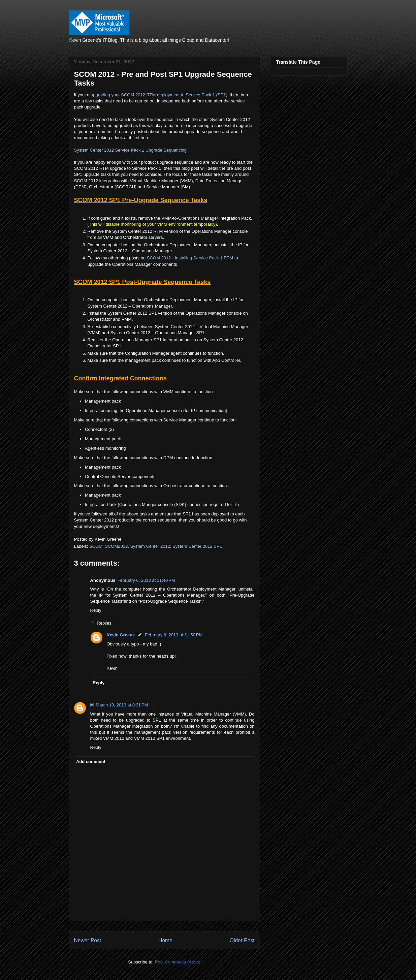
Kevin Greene (121, 635)
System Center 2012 (150, 546)
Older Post (242, 940)
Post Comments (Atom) (178, 962)
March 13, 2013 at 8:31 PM (122, 705)
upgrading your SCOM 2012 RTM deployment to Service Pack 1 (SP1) (159, 95)
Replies (104, 623)
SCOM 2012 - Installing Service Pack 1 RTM (190, 258)
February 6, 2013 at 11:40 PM (146, 580)
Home (165, 940)
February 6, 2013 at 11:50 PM (174, 635)
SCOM (96, 546)
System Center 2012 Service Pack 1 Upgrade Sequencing (131, 150)
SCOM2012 (116, 546)
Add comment (91, 762)
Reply (96, 610)
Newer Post (88, 940)
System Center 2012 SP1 (197, 546)
